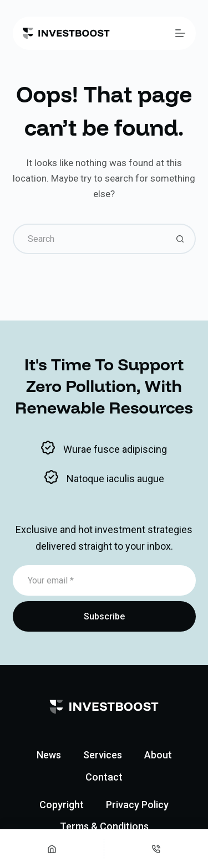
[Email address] (104, 580)
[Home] (52, 849)
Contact (104, 777)
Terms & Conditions (104, 826)
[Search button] (181, 239)
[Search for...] (89, 239)
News (49, 755)
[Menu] (180, 33)
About (158, 755)
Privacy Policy (137, 805)
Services (103, 755)
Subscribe (104, 616)
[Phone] (156, 849)
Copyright (62, 805)
